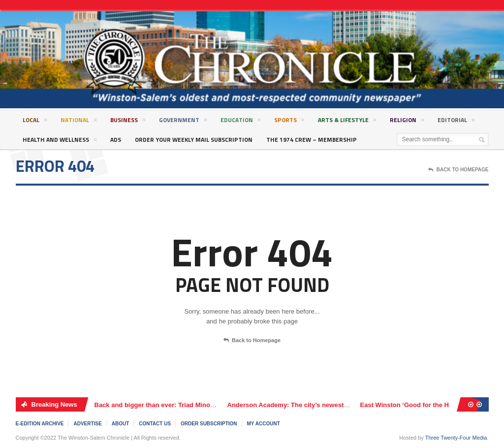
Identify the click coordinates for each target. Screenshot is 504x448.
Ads (116, 140)
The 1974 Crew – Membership (312, 140)
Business (128, 122)
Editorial (456, 122)
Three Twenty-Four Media (456, 438)
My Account (264, 424)
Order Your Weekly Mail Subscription (194, 140)
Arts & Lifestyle (347, 122)
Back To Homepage (458, 170)
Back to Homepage (252, 341)
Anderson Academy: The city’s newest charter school (309, 405)
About (121, 424)
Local (35, 122)
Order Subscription (209, 424)
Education (240, 122)
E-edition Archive (40, 424)
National (79, 122)
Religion (407, 122)
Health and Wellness (60, 141)
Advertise (87, 424)
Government (183, 122)
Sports (289, 122)
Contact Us (155, 424)
